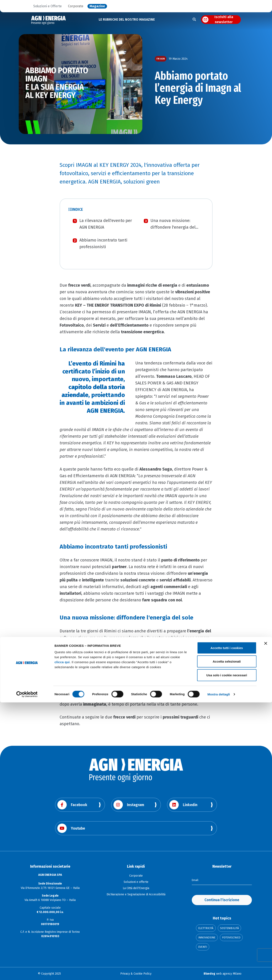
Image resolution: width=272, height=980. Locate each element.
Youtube (71, 828)
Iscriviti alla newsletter (224, 20)
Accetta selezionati (227, 939)
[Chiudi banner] (266, 921)
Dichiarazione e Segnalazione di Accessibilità (136, 894)
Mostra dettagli (219, 972)
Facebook (72, 805)
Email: (196, 880)
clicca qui (62, 940)
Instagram (129, 805)
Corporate (76, 6)
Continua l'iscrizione (222, 900)
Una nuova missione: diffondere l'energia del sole (173, 227)
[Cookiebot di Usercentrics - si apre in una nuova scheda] (27, 972)
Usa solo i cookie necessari (227, 953)
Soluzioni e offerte (136, 882)
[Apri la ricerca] (194, 20)
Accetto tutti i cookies (227, 925)
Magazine (97, 6)
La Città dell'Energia (136, 888)
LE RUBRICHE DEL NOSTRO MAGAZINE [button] (127, 19)
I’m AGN (161, 59)
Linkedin (183, 805)
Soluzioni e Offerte (47, 6)
